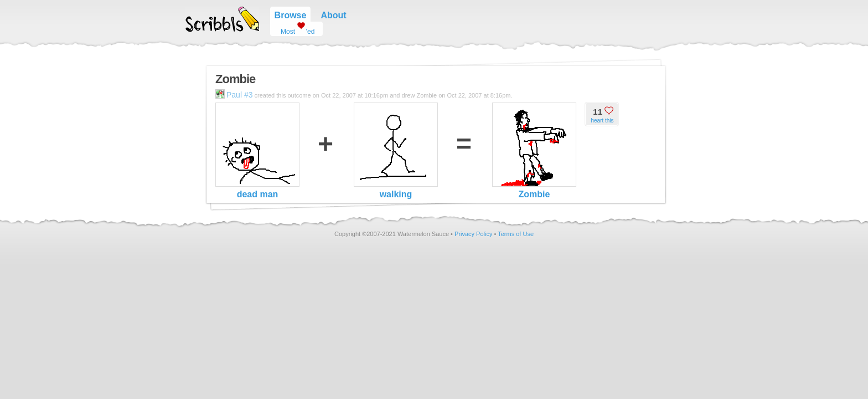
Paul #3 (234, 95)
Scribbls (222, 19)
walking (396, 151)
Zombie (534, 151)
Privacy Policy (473, 234)
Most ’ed (293, 29)
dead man (257, 151)
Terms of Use (516, 234)
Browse (291, 15)
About (333, 15)
